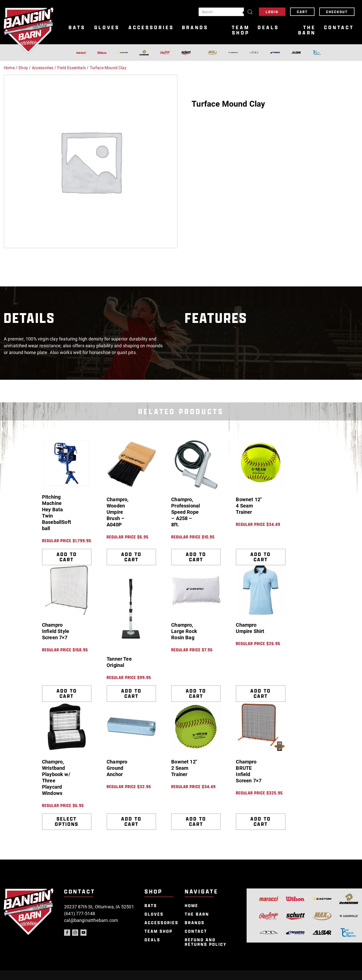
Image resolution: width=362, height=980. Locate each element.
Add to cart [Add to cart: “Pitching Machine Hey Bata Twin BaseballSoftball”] (67, 557)
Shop (23, 68)
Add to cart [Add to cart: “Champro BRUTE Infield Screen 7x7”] (261, 821)
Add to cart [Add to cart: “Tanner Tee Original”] (131, 693)
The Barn (307, 30)
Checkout (337, 12)
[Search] (250, 12)
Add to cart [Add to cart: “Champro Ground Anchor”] (131, 821)
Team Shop (241, 30)
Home (9, 68)
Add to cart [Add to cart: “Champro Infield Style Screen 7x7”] (67, 693)
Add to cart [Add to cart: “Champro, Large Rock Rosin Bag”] (196, 693)
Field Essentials (72, 68)
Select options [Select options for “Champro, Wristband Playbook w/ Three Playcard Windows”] (67, 821)
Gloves (107, 28)
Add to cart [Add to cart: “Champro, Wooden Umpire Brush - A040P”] (131, 557)
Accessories (151, 28)
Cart (302, 12)
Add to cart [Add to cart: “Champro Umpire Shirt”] (261, 693)
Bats (77, 28)
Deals (268, 28)
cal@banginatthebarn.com (91, 920)
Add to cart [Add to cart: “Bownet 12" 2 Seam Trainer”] (196, 821)
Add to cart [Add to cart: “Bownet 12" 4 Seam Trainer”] (261, 557)
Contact (339, 28)
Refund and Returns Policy (206, 942)
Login (272, 12)
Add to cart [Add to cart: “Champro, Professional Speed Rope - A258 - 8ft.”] (196, 557)
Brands (195, 28)
